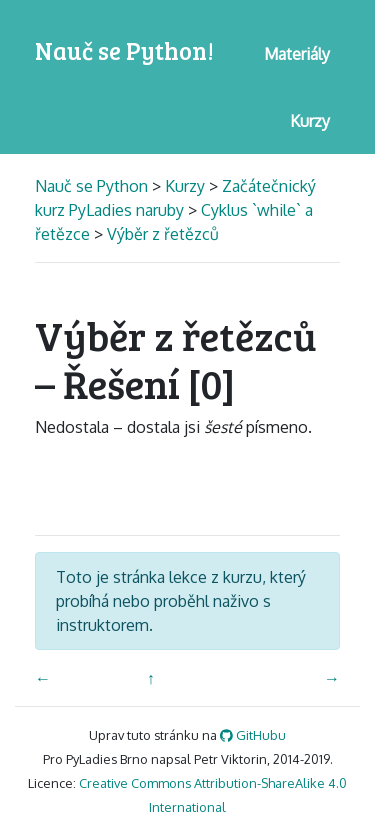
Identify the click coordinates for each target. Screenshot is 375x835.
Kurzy (185, 186)
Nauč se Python (93, 186)
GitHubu (253, 735)
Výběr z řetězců (163, 234)
